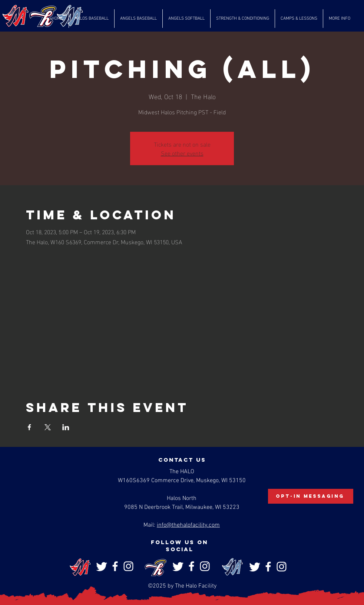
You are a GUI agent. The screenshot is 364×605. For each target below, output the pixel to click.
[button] (92, 19)
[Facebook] (115, 566)
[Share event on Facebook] (29, 427)
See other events (182, 153)
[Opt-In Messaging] (311, 496)
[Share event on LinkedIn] (66, 427)
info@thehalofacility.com (188, 525)
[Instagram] (128, 566)
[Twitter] (102, 566)
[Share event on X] (48, 427)
